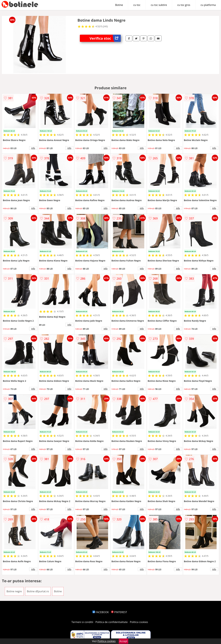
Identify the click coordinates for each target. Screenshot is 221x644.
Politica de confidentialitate (112, 622)
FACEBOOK (101, 612)
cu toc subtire (159, 5)
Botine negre (14, 591)
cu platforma (208, 5)
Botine (119, 5)
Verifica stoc (105, 38)
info (33, 148)
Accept (123, 641)
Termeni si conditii (82, 622)
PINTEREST (119, 612)
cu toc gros (184, 5)
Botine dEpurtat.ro (38, 591)
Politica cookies (139, 622)
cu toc (137, 5)
